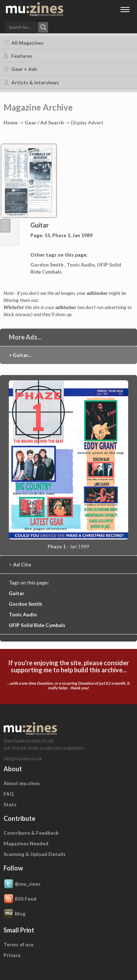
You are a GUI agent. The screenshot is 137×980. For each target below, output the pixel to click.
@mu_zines (22, 884)
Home (11, 122)
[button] (26, 27)
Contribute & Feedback (31, 833)
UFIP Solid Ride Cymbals (37, 625)
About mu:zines (22, 783)
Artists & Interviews (31, 82)
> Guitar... (20, 355)
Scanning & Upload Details (35, 854)
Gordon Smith (47, 265)
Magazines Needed (26, 843)
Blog (14, 914)
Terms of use (19, 944)
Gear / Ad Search (44, 122)
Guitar (17, 593)
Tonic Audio (81, 265)
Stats (10, 804)
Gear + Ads (20, 69)
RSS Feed (20, 899)
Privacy (12, 955)
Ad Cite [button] (22, 564)
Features (18, 56)
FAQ (9, 794)
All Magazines (24, 43)
